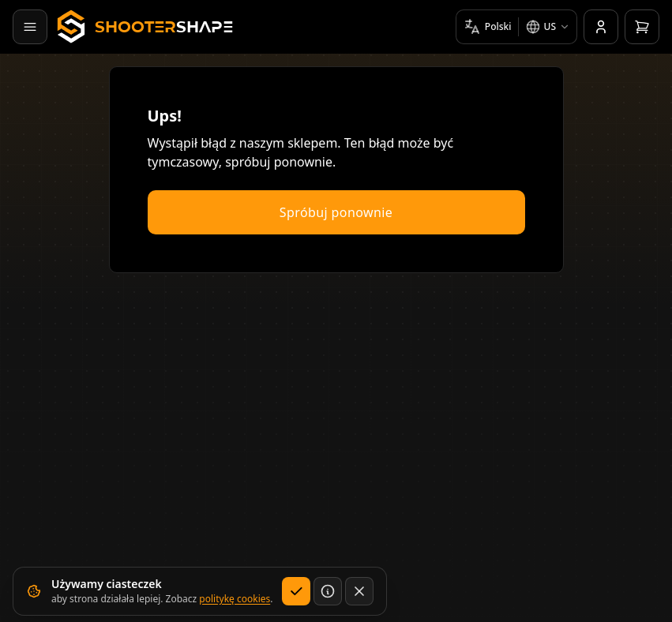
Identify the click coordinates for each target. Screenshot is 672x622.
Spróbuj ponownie (336, 212)
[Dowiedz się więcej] (328, 591)
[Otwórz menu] (30, 27)
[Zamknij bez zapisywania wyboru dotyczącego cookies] (359, 591)
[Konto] (601, 27)
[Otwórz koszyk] (642, 27)
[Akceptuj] (296, 591)
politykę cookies (235, 599)
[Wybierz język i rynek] (516, 27)
